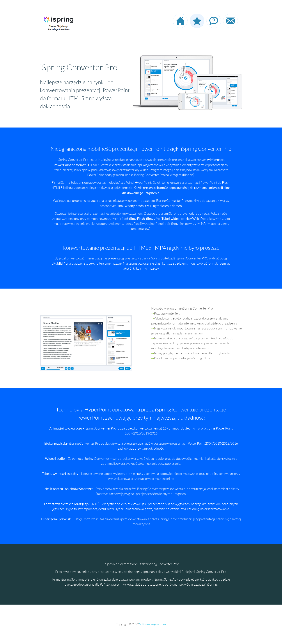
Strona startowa (180, 21)
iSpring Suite (162, 580)
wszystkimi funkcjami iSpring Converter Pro (196, 572)
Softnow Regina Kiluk (153, 624)
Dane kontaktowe (230, 21)
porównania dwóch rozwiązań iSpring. (191, 584)
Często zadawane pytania (214, 21)
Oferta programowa (197, 21)
